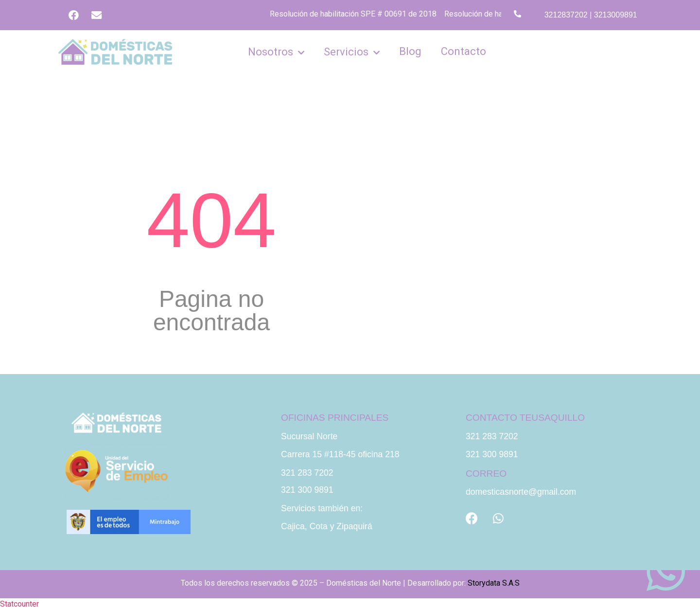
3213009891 (616, 14)
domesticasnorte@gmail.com (521, 491)
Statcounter (19, 603)
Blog (410, 50)
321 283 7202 (307, 471)
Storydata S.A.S (494, 582)
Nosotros (276, 51)
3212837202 (566, 14)
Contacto (464, 50)
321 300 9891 (307, 489)
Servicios (352, 51)
